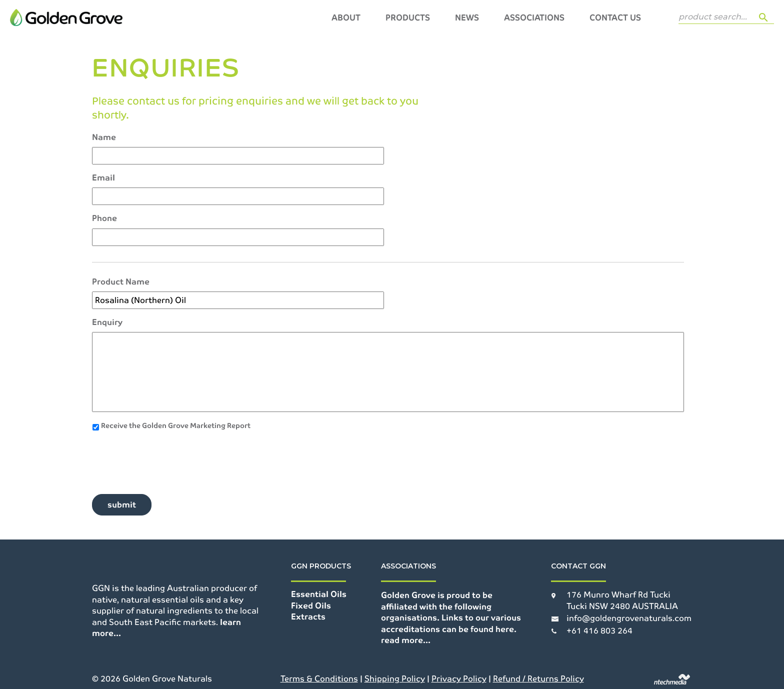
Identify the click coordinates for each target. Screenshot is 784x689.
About (346, 18)
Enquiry (107, 322)
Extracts (308, 617)
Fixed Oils (311, 606)
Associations (534, 18)
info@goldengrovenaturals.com (629, 618)
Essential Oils (319, 594)
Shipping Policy (395, 679)
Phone (104, 218)
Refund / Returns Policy (538, 679)
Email (103, 178)
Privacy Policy (459, 679)
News (467, 18)
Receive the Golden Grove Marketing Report (176, 425)
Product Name (121, 282)
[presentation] (168, 458)
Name (104, 137)
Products (408, 18)
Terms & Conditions (319, 679)
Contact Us (615, 18)
